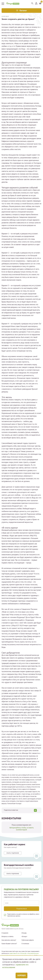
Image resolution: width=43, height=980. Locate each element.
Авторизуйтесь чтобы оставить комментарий (21, 829)
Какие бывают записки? (9, 944)
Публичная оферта (28, 940)
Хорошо (21, 975)
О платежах (25, 944)
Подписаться (22, 909)
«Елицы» (24, 937)
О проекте (5, 933)
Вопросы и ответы (8, 937)
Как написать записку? (9, 940)
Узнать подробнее (13, 853)
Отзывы (24, 933)
